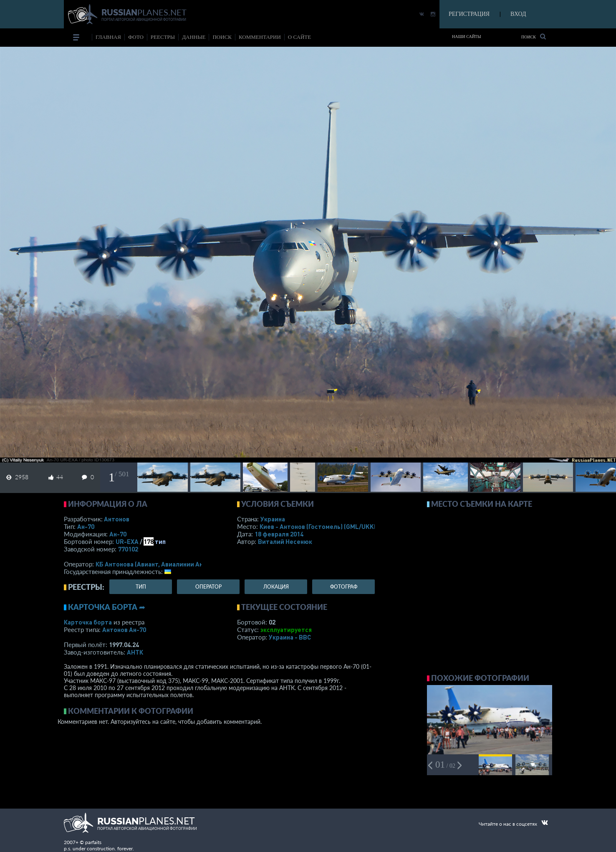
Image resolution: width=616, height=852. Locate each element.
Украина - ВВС (290, 637)
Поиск (534, 37)
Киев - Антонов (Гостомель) (320, 526)
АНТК (135, 652)
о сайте (299, 37)
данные (194, 37)
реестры (163, 37)
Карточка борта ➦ (107, 607)
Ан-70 (86, 526)
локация (276, 587)
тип (160, 541)
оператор (208, 587)
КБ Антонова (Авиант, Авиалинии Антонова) (161, 564)
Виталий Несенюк (285, 541)
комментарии (260, 37)
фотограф (344, 587)
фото (136, 37)
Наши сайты (467, 37)
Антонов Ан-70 (124, 630)
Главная (108, 37)
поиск (222, 37)
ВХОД (518, 14)
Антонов (117, 519)
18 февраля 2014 (279, 534)
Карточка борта (88, 622)
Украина (273, 519)
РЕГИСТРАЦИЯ (469, 14)
